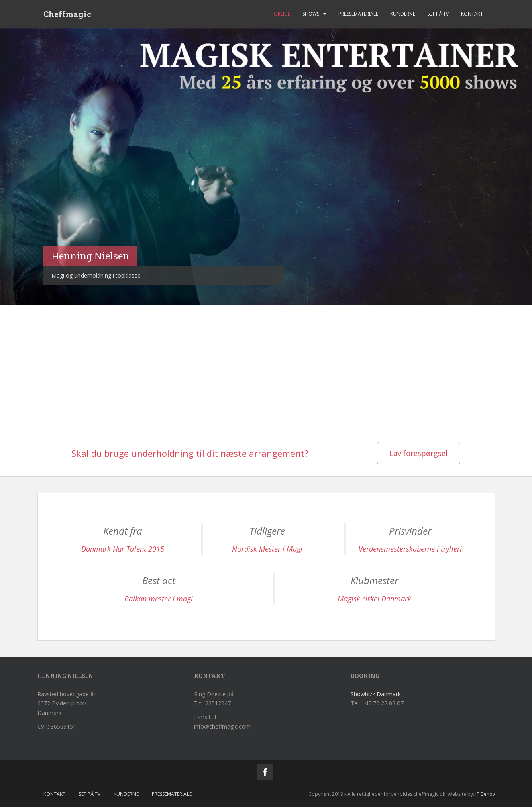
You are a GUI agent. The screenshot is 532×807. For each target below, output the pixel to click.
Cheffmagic (67, 14)
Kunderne (403, 14)
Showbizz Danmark (376, 694)
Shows (311, 14)
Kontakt (472, 14)
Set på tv (438, 14)
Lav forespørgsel (419, 453)
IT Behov (485, 794)
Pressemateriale (358, 14)
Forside (281, 14)
